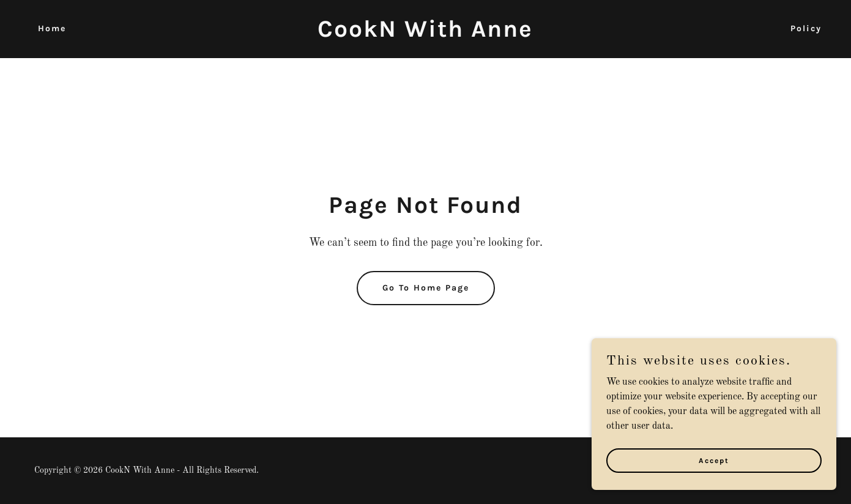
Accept (714, 460)
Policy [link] (806, 28)
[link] (426, 34)
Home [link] (52, 28)
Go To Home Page (426, 288)
